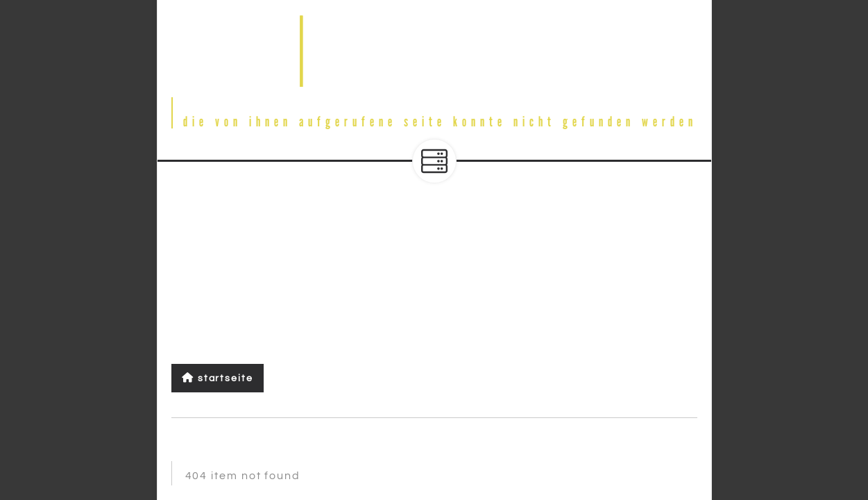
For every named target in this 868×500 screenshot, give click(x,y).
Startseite (218, 378)
